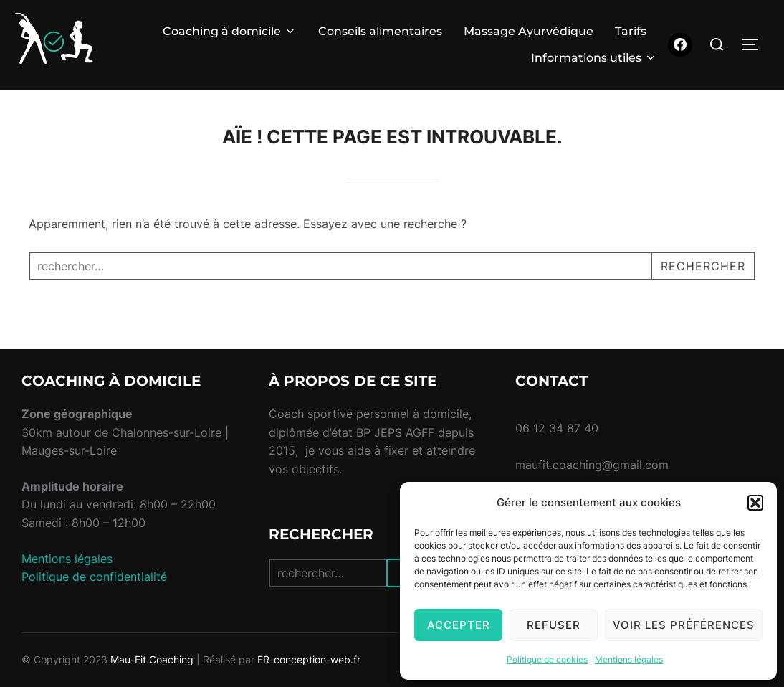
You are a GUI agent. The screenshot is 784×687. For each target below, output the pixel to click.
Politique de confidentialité (94, 577)
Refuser (554, 625)
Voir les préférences (684, 625)
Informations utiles (594, 58)
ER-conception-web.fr (309, 659)
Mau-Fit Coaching (152, 659)
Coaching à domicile (230, 31)
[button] (755, 503)
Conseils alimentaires (380, 31)
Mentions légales (629, 659)
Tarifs (631, 31)
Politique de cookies (547, 659)
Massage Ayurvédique (529, 31)
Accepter (459, 625)
